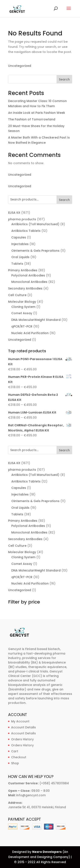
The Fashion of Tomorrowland (32, 119)
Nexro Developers (47, 852)
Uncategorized (20, 66)
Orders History (22, 739)
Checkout (19, 757)
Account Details (23, 727)
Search (64, 79)
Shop (15, 763)
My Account (20, 721)
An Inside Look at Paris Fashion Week (37, 113)
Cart (15, 751)
